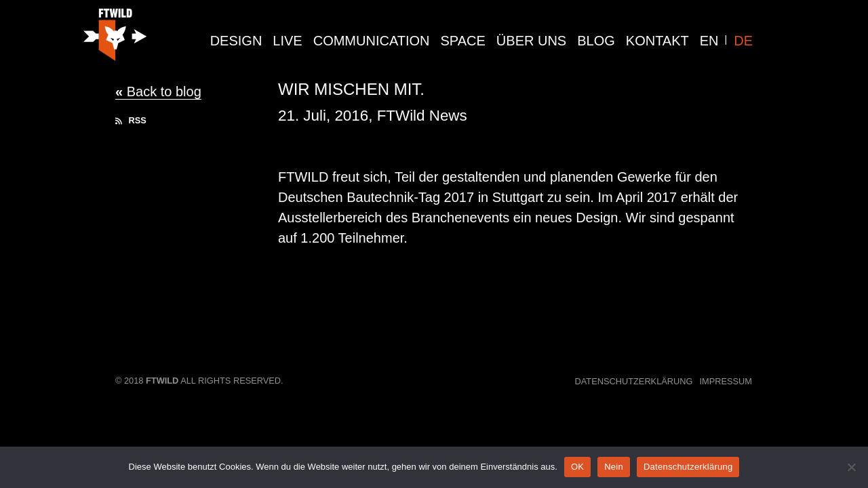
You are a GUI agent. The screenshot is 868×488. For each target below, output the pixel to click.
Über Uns (531, 41)
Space (463, 41)
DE (743, 41)
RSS (131, 120)
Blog (596, 41)
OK (577, 467)
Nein (614, 467)
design (236, 41)
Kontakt (657, 41)
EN (709, 41)
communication (372, 41)
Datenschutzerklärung (634, 381)
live (287, 41)
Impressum (726, 381)
